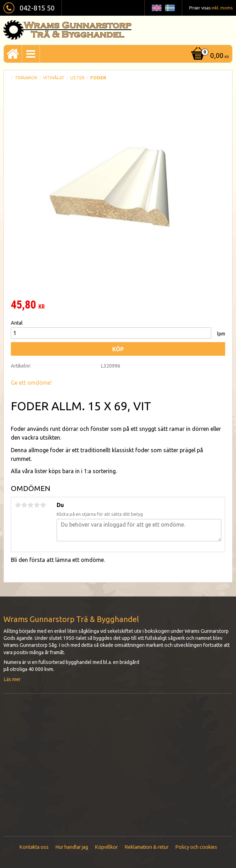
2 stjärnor (24, 505)
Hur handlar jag (72, 847)
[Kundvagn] (209, 56)
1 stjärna (18, 505)
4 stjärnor (37, 505)
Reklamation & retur (146, 847)
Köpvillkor (106, 847)
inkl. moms (222, 8)
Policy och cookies (196, 847)
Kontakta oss (34, 847)
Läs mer (12, 679)
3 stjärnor (30, 505)
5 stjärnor (43, 505)
